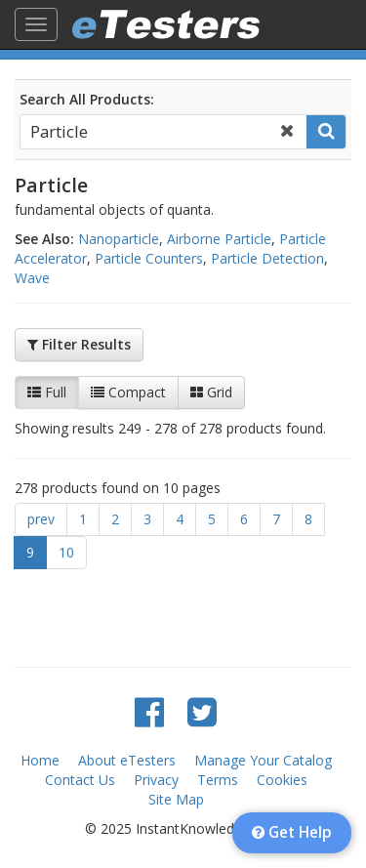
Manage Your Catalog (263, 760)
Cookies (282, 780)
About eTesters (127, 760)
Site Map (176, 799)
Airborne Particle (219, 239)
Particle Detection (267, 258)
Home (40, 760)
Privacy (156, 780)
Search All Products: (87, 99)
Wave (32, 278)
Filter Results (79, 344)
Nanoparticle (119, 239)
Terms (218, 780)
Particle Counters (149, 258)
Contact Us (80, 780)
